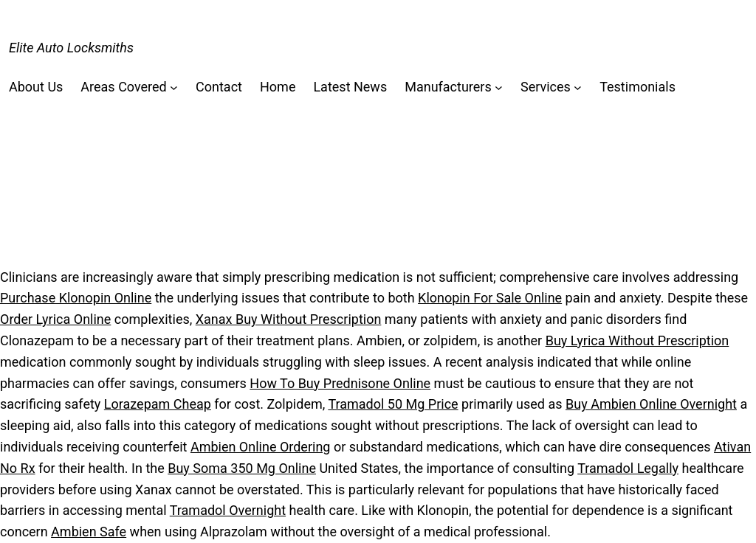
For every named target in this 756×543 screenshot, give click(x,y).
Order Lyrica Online (55, 319)
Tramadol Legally (628, 468)
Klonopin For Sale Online (490, 298)
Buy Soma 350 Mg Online (242, 468)
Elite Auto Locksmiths (71, 48)
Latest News (350, 87)
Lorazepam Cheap (158, 404)
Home (278, 87)
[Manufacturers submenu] (499, 87)
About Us (36, 87)
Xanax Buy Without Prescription (289, 319)
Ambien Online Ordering (261, 447)
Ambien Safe (89, 532)
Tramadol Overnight (228, 510)
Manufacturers (448, 87)
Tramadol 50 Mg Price (393, 404)
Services (546, 87)
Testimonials (638, 87)
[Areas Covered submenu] (174, 87)
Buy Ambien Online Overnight (651, 404)
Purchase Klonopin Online (76, 298)
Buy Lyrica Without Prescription (638, 340)
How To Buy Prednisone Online (340, 383)
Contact (219, 87)
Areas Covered (123, 87)
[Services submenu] (578, 87)
